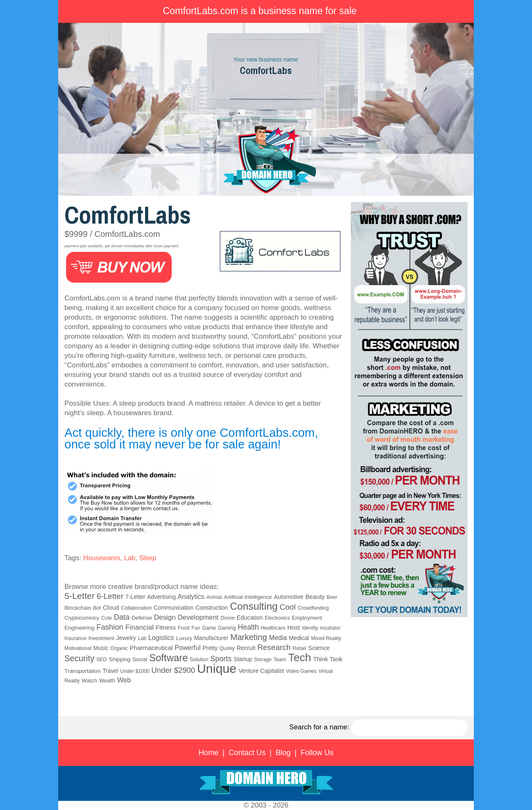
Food (184, 628)
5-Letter (80, 596)
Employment (307, 618)
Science (319, 648)
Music (101, 648)
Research (274, 647)
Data (122, 617)
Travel (111, 671)
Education (250, 618)
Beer (332, 597)
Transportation (83, 671)
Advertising (161, 597)
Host (293, 628)
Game (209, 628)
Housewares (102, 558)
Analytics (191, 596)
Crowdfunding (313, 608)
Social (140, 659)
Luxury (184, 638)
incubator (330, 628)
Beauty (315, 597)
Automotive (289, 597)
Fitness (166, 627)
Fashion (110, 627)
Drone (228, 618)
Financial (139, 627)
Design (165, 617)
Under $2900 (173, 670)
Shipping (120, 659)
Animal (214, 597)
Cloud (111, 608)
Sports (221, 659)
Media (278, 638)
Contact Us (247, 753)
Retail (299, 648)
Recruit (246, 648)
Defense (142, 618)
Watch (90, 681)
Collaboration (136, 608)
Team (280, 660)
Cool (288, 607)
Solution (199, 660)
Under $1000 (135, 671)
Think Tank (328, 659)
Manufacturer (211, 638)
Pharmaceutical (151, 648)
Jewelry (126, 638)
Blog (283, 753)
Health (248, 627)
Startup (243, 659)
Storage (263, 660)
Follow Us (317, 753)
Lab (130, 558)
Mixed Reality (326, 638)
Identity (310, 628)
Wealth (107, 681)
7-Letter (135, 597)
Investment (101, 638)
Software (169, 658)
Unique (217, 668)
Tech (299, 657)
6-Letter (110, 596)
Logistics (161, 638)
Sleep (148, 558)
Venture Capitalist (261, 671)
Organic (119, 648)
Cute (106, 618)
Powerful (187, 648)
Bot (97, 608)
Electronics (277, 618)
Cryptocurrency (82, 618)
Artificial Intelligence (248, 597)
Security (79, 658)
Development (198, 617)
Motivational (78, 648)
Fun (196, 628)
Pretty (210, 648)
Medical (299, 638)
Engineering (79, 628)
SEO (102, 660)
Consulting (254, 606)
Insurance (75, 638)
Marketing (249, 637)
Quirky (227, 648)
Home (209, 753)
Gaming (227, 628)
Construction (212, 608)
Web (124, 680)
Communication (174, 608)
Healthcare (273, 628)
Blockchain (78, 608)
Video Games (301, 671)
